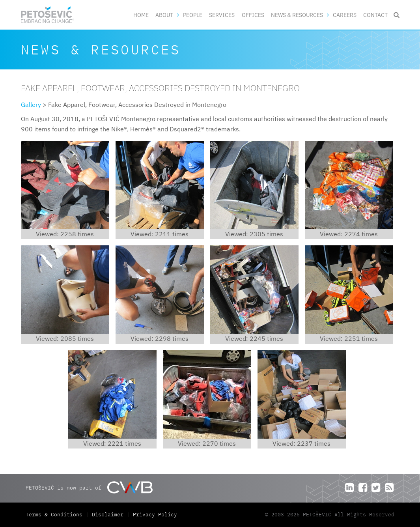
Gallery (31, 105)
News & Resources (297, 15)
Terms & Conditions (56, 515)
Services (222, 15)
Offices (253, 15)
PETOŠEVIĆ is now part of (89, 487)
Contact (375, 15)
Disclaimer (108, 515)
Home (141, 15)
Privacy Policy (155, 515)
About (164, 15)
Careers (345, 15)
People (193, 15)
